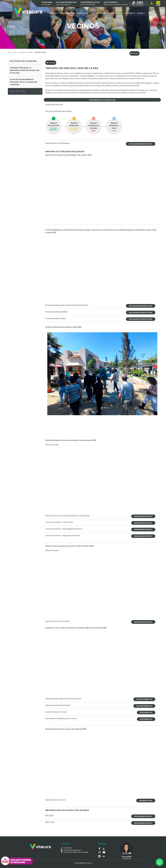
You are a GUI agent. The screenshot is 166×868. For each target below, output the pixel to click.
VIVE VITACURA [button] (116, 13)
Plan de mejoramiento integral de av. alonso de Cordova (24, 82)
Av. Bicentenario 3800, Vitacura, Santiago (76, 852)
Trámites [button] (54, 13)
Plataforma (47, 3)
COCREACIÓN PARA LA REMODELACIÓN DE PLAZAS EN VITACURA (24, 70)
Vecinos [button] (141, 13)
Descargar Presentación (141, 144)
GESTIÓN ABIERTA (116, 3)
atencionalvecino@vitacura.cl (72, 850)
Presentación (146, 800)
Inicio (10, 52)
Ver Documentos (144, 699)
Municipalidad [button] (84, 13)
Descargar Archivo (143, 516)
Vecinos (15, 52)
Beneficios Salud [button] (100, 13)
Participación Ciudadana (23, 61)
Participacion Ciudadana (26, 52)
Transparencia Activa (90, 3)
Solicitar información (66, 3)
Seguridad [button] (130, 13)
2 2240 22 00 (68, 848)
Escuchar (51, 63)
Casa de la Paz (18, 91)
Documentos (146, 712)
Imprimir (134, 53)
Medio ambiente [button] (68, 13)
